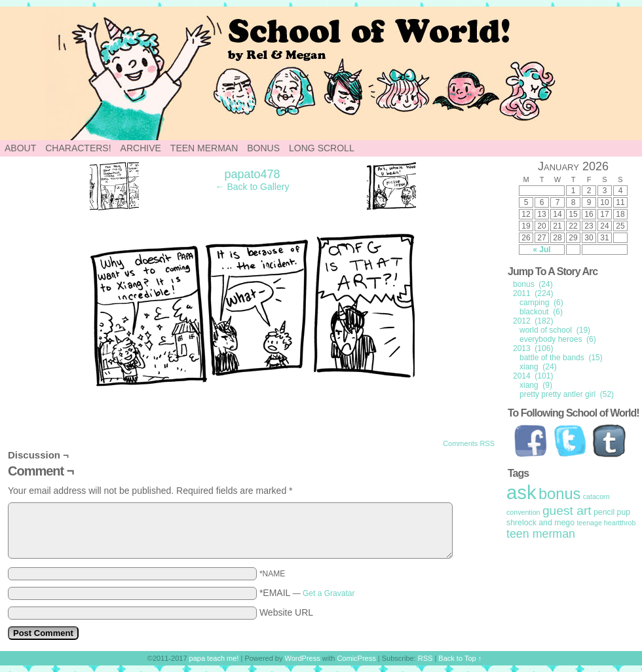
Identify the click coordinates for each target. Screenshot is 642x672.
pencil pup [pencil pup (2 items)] (612, 512)
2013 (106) (533, 348)
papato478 (252, 174)
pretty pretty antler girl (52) (567, 394)
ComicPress (356, 658)
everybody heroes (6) (558, 339)
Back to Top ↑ (460, 658)
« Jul (541, 250)
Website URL (286, 612)
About (20, 148)
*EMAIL (307, 593)
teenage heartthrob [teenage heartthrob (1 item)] (606, 523)
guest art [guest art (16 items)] (567, 511)
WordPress (303, 658)
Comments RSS (469, 443)
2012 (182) (533, 321)
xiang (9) (536, 385)
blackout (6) (541, 312)
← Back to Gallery (253, 187)
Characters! (78, 148)
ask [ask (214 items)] (521, 492)
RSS (425, 658)
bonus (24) (533, 284)
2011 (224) (533, 293)
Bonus (263, 148)
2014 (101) (533, 376)
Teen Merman (204, 148)
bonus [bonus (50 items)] (559, 494)
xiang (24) (538, 367)
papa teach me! (214, 658)
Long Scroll (322, 148)
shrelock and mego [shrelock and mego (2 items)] (540, 523)
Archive (141, 148)
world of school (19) (555, 330)
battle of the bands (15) (561, 358)
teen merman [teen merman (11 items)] (541, 534)
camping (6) (541, 303)
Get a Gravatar (329, 593)
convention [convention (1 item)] (523, 512)
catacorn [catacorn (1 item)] (596, 496)
